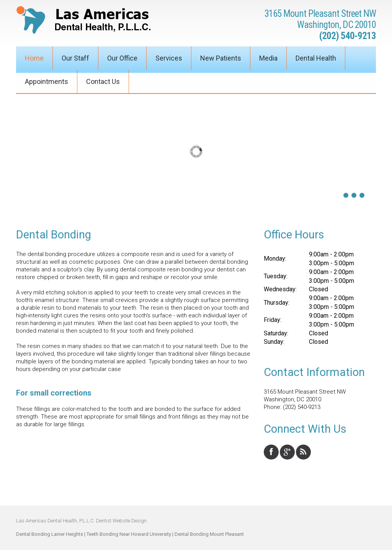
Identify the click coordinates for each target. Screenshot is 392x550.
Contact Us (103, 81)
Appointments (47, 81)
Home (34, 58)
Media (268, 58)
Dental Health (316, 58)
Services (169, 58)
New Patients (221, 58)
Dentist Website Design (121, 521)
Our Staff (75, 58)
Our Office (122, 58)
